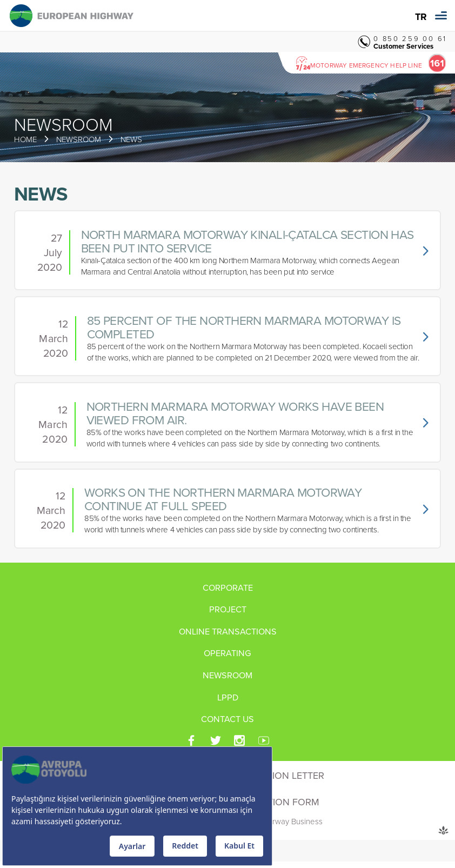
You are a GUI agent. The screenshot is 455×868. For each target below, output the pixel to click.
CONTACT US (227, 719)
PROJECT (228, 609)
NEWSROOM (79, 139)
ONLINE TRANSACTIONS (228, 632)
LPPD (228, 697)
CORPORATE (228, 588)
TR (421, 17)
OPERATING (227, 653)
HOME (25, 139)
